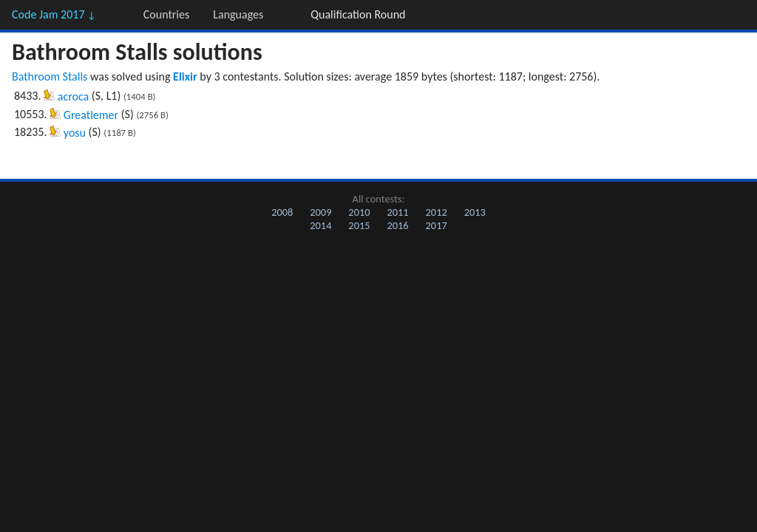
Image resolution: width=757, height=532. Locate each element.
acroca (73, 96)
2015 (359, 225)
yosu (75, 133)
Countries (166, 14)
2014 (320, 225)
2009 (320, 212)
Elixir (185, 76)
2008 (282, 212)
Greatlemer (91, 115)
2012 (437, 212)
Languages (238, 14)
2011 (397, 212)
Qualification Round (358, 14)
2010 (359, 212)
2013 (475, 212)
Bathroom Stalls (50, 76)
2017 (437, 225)
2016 (397, 225)
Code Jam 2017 (54, 14)
